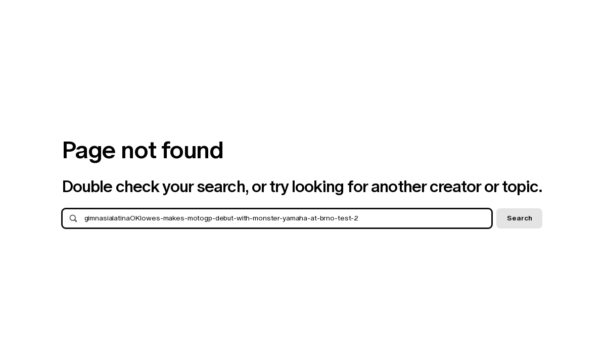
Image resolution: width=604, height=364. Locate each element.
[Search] (285, 218)
